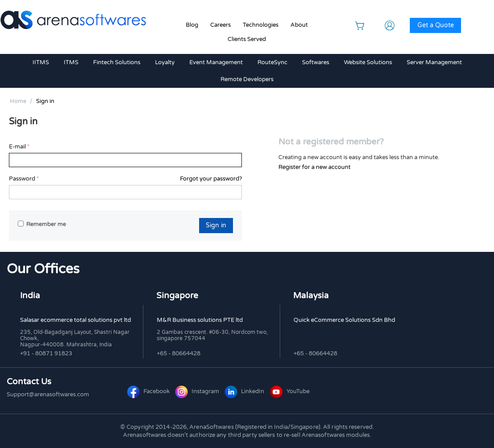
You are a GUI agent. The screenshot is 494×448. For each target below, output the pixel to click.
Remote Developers (247, 79)
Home (18, 101)
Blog (192, 25)
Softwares (316, 62)
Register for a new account (314, 167)
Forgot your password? (211, 179)
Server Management (434, 62)
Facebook (149, 391)
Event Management (216, 62)
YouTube (290, 391)
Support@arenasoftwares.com (48, 395)
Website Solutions (368, 62)
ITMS (71, 62)
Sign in (216, 225)
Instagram (198, 391)
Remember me (42, 224)
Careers (220, 25)
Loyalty (165, 62)
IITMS (41, 62)
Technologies (261, 25)
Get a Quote (436, 25)
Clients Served (247, 39)
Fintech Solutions (117, 62)
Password (22, 179)
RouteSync (272, 62)
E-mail (17, 147)
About (299, 25)
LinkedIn (245, 391)
